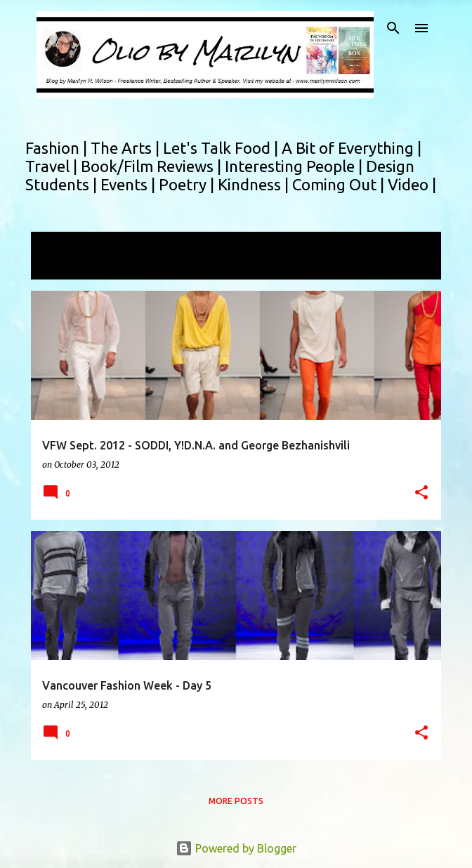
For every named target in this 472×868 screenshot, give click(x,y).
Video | (412, 184)
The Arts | (127, 148)
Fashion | (58, 148)
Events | (130, 184)
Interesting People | (295, 166)
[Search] (393, 28)
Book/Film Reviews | (153, 166)
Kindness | (255, 184)
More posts (236, 801)
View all (60, 267)
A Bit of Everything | (352, 148)
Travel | (53, 166)
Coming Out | (340, 184)
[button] (421, 493)
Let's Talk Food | (222, 148)
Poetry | (188, 184)
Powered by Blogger (236, 848)
